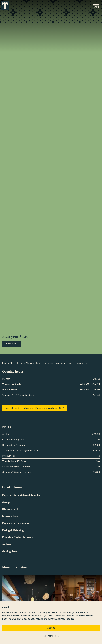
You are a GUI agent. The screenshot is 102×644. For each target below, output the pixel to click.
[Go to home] (5, 6)
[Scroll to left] (4, 570)
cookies (81, 616)
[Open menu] (96, 6)
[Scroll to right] (8, 570)
